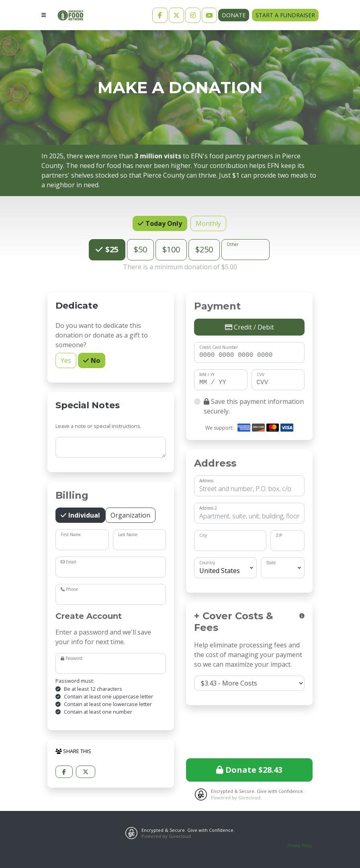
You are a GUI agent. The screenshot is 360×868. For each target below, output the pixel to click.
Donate (234, 15)
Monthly (208, 223)
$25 (111, 249)
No (95, 360)
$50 (140, 249)
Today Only (163, 223)
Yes (66, 360)
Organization (130, 515)
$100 (171, 249)
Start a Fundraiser (285, 15)
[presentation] (250, 731)
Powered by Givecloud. (236, 797)
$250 (204, 249)
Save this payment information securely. (254, 406)
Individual (83, 515)
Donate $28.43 (249, 770)
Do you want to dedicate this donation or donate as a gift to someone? (102, 335)
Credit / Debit (250, 327)
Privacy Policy (300, 845)
